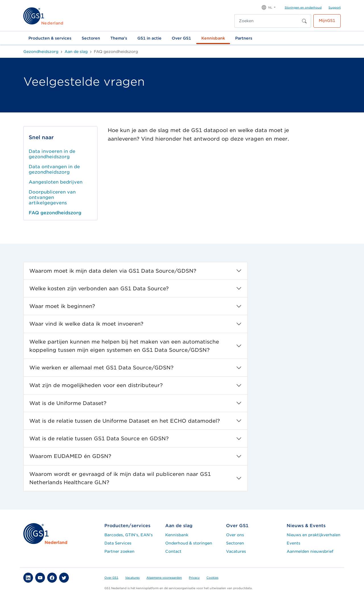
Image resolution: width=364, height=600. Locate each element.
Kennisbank (213, 38)
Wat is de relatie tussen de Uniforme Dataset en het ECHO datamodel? (125, 421)
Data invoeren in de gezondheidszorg (52, 154)
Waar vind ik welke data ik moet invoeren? (86, 324)
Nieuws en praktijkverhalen (314, 535)
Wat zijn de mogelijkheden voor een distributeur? (96, 385)
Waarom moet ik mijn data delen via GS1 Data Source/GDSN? (113, 271)
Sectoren (91, 38)
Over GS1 (181, 38)
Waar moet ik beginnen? (62, 306)
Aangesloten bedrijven (56, 182)
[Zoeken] (267, 21)
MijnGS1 (327, 20)
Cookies (212, 578)
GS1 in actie (149, 38)
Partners (244, 38)
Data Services (118, 543)
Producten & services (50, 38)
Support (335, 7)
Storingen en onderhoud (303, 7)
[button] (269, 7)
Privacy (194, 578)
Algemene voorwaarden (164, 578)
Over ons (235, 535)
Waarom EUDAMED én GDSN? (70, 456)
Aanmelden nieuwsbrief (310, 551)
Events (293, 543)
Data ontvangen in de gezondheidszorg (54, 169)
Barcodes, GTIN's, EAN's (129, 535)
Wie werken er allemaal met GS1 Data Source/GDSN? (101, 368)
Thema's (119, 38)
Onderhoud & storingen (189, 543)
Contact (173, 551)
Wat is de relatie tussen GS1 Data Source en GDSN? (99, 438)
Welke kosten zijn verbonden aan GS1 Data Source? (99, 288)
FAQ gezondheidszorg (55, 213)
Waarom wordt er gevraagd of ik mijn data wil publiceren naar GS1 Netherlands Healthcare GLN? (120, 478)
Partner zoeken (119, 551)
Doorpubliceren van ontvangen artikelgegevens (52, 197)
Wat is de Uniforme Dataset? (68, 403)
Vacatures (236, 551)
